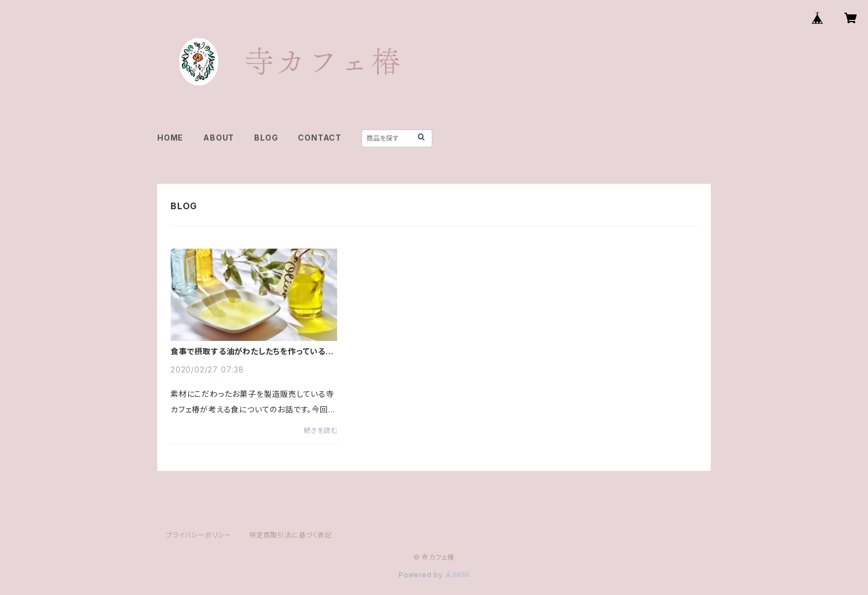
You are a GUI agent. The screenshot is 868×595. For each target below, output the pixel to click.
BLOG (266, 138)
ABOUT (219, 138)
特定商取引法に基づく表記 (291, 535)
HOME (170, 138)
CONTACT (320, 138)
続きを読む (321, 430)
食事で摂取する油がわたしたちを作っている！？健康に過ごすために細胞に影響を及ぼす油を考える (253, 351)
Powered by (434, 575)
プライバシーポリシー (199, 535)
